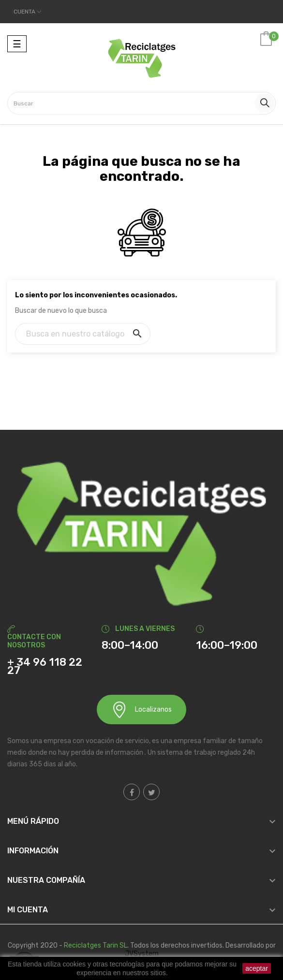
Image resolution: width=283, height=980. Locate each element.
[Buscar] (83, 334)
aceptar (257, 968)
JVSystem (142, 954)
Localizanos (141, 709)
